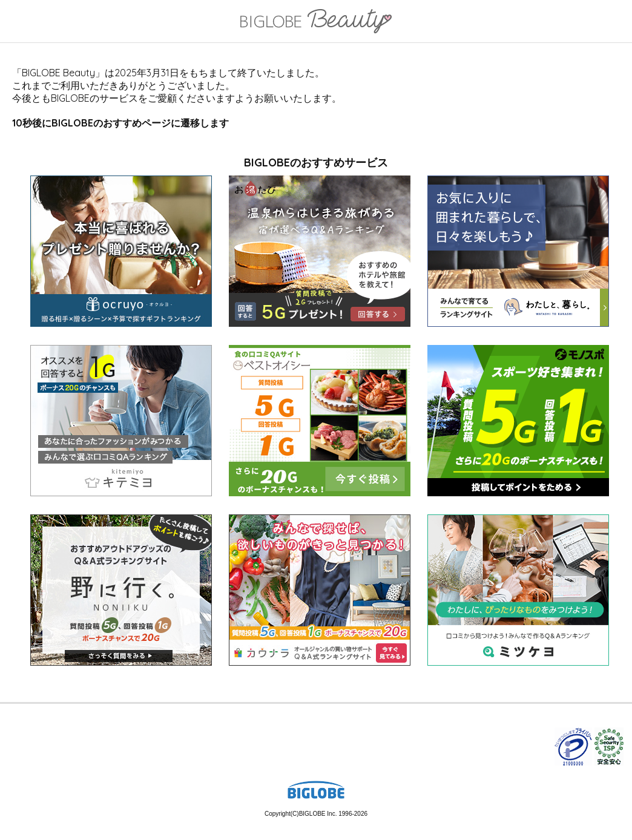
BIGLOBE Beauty (316, 22)
